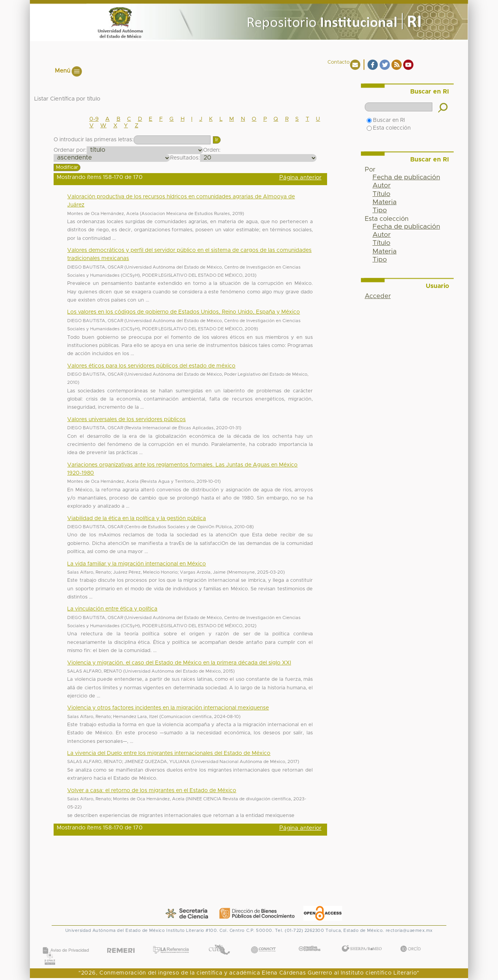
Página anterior (300, 178)
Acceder (378, 296)
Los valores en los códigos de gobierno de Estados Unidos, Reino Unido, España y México (184, 312)
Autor (382, 186)
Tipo (380, 210)
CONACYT (263, 942)
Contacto (339, 62)
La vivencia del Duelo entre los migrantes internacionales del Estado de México (169, 753)
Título (381, 194)
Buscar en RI (386, 120)
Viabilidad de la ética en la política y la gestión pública (137, 519)
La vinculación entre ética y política (112, 609)
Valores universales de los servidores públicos (126, 420)
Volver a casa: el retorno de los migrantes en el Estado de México (152, 791)
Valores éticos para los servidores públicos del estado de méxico (151, 366)
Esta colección (389, 128)
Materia (385, 202)
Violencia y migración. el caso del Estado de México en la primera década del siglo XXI (179, 663)
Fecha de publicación (406, 177)
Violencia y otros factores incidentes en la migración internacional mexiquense (168, 708)
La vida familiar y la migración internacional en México (137, 564)
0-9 (94, 119)
